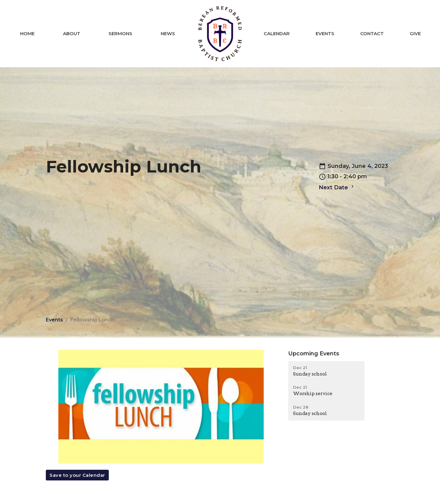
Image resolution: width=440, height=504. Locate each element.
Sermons (120, 33)
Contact (372, 33)
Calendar (277, 33)
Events (325, 33)
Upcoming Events (314, 354)
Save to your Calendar (77, 475)
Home (27, 33)
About (72, 33)
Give (415, 33)
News (168, 33)
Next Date (337, 187)
